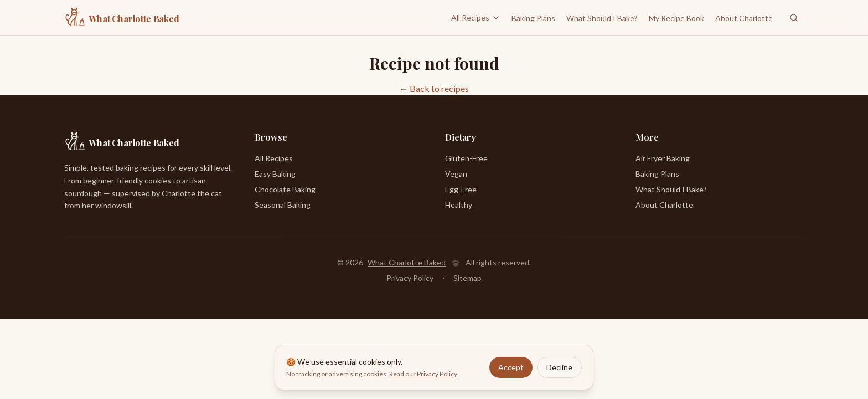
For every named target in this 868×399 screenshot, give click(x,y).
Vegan (456, 174)
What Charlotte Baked (407, 262)
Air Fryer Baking (663, 158)
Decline (559, 367)
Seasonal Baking (283, 205)
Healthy (459, 205)
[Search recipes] (794, 18)
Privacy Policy (410, 278)
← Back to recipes (434, 88)
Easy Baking (275, 174)
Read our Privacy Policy (423, 374)
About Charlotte (744, 18)
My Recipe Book (676, 18)
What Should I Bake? (602, 18)
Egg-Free (461, 189)
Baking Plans (533, 18)
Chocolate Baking (285, 189)
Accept (511, 367)
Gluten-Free (466, 158)
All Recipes (476, 17)
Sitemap (467, 278)
